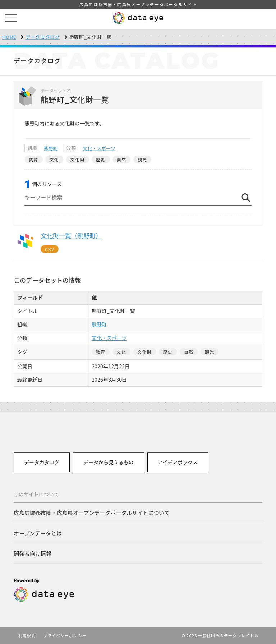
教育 (33, 159)
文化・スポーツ (99, 148)
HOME (10, 37)
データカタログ (43, 37)
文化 (54, 159)
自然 (121, 159)
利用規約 (27, 635)
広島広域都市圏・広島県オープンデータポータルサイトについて (92, 512)
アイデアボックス (178, 462)
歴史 (101, 159)
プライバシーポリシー (65, 635)
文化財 (78, 159)
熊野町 (51, 148)
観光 (142, 159)
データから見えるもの (109, 462)
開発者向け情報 (33, 553)
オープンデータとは (38, 533)
